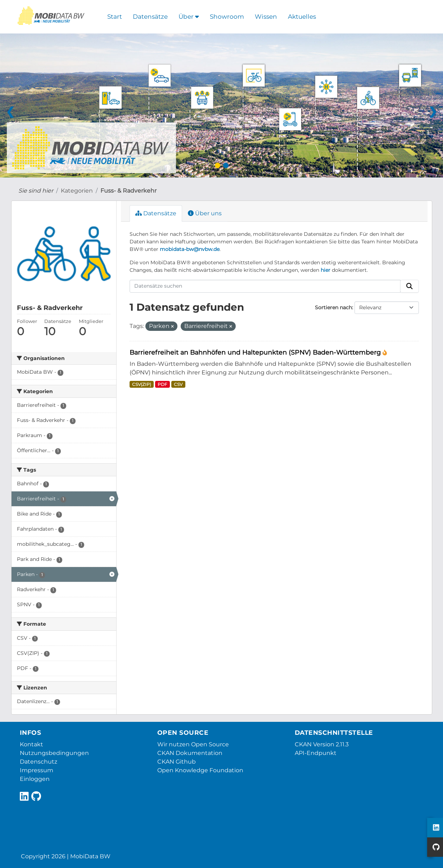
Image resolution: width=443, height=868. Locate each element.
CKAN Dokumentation (190, 753)
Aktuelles (302, 17)
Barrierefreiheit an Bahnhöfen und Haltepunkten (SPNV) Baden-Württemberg (256, 352)
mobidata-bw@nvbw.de (190, 249)
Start (115, 17)
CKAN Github (177, 762)
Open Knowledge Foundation (200, 770)
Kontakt (31, 744)
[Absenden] (410, 286)
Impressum (37, 770)
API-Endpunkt (316, 753)
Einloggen (35, 779)
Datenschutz (39, 762)
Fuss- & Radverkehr (128, 191)
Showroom (227, 17)
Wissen (266, 17)
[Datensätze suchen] (265, 286)
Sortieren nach (333, 307)
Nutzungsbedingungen (54, 753)
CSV (178, 384)
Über (189, 17)
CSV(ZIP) (142, 384)
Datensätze (150, 17)
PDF (162, 384)
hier (326, 270)
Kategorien (77, 191)
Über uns (205, 213)
